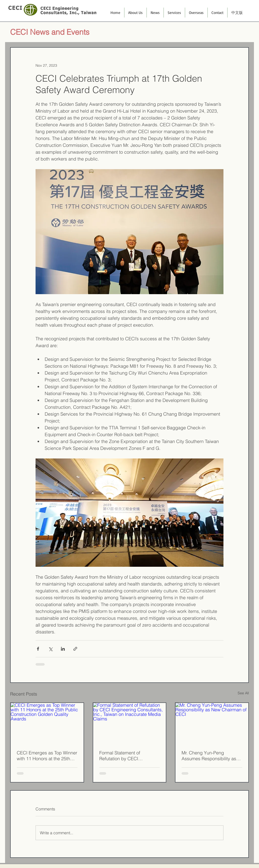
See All (243, 693)
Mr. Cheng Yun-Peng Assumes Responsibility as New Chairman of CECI (209, 756)
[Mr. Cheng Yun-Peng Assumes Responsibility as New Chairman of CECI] (212, 723)
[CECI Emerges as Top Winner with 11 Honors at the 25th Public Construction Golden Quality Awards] (47, 723)
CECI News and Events (50, 32)
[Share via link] (75, 649)
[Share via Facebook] (38, 649)
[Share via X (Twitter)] (50, 649)
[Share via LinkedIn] (63, 649)
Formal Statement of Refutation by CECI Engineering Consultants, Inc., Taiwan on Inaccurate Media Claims (126, 756)
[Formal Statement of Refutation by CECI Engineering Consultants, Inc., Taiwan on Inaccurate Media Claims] (130, 723)
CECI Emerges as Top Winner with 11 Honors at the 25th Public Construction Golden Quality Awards (47, 756)
